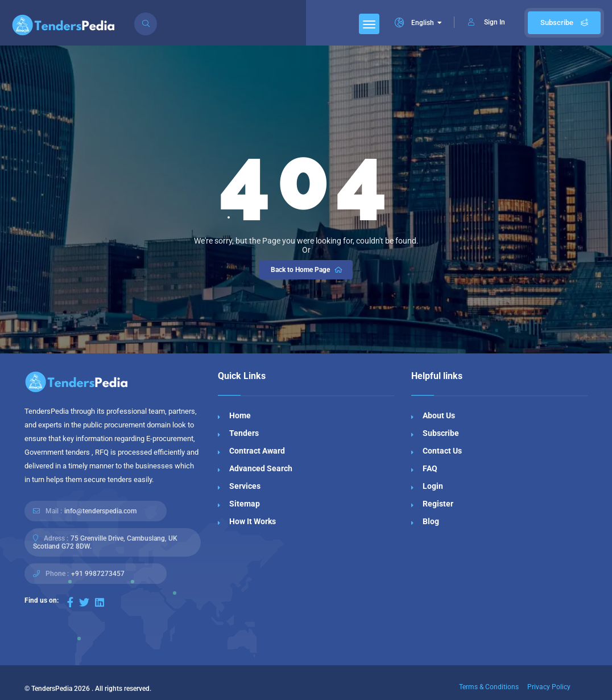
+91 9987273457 (98, 574)
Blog (431, 521)
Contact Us (442, 451)
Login (433, 486)
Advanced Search (261, 468)
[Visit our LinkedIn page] (100, 602)
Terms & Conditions (489, 687)
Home (240, 415)
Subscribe (564, 22)
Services (245, 486)
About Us (439, 415)
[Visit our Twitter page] (84, 602)
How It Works (253, 521)
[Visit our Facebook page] (70, 602)
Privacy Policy (549, 687)
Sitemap (245, 504)
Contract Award (257, 451)
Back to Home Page (307, 270)
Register (438, 504)
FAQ (430, 468)
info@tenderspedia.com (100, 511)
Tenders (244, 433)
